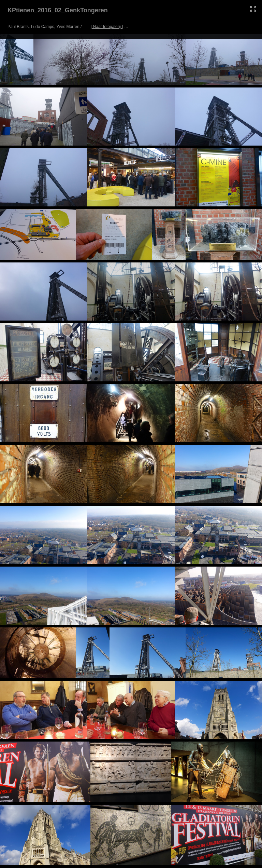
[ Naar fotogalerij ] (107, 27)
